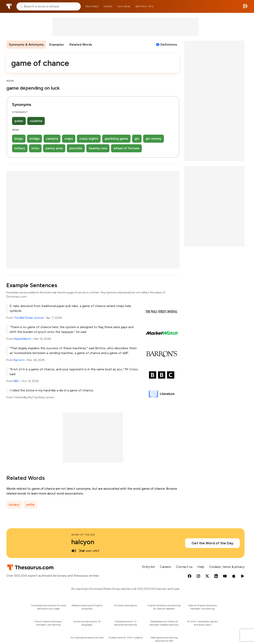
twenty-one (98, 148)
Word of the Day (83, 535)
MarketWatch (22, 339)
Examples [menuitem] (57, 45)
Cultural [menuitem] (124, 6)
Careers (165, 567)
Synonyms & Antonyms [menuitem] (26, 45)
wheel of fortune (126, 148)
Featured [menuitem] (92, 6)
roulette (36, 121)
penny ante (54, 148)
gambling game (116, 139)
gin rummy (154, 139)
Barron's (19, 360)
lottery (20, 148)
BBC (16, 381)
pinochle (76, 148)
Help (201, 567)
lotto (35, 148)
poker (19, 121)
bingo (19, 139)
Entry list (149, 567)
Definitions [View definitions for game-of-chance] (169, 45)
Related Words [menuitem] (81, 45)
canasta (52, 139)
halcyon (83, 542)
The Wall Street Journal (29, 318)
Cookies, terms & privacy (227, 567)
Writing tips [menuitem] (144, 6)
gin (137, 139)
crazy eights (89, 139)
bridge (35, 139)
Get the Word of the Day (212, 543)
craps (69, 139)
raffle (30, 505)
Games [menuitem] (108, 6)
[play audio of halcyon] (74, 551)
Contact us (184, 567)
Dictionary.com (245, 6)
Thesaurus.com (9, 6)
